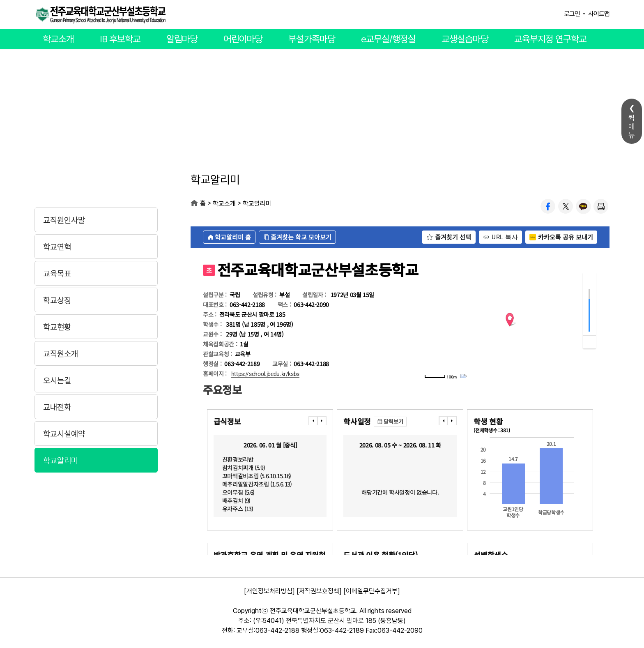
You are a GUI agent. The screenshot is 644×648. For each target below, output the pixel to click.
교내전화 (57, 407)
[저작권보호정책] (319, 591)
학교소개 (58, 39)
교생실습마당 (465, 39)
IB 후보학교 (120, 39)
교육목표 (57, 274)
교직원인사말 (64, 220)
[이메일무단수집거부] (372, 591)
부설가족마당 (312, 39)
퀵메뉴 (632, 126)
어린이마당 (243, 39)
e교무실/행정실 (388, 39)
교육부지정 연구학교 (550, 39)
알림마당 (182, 39)
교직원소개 (61, 354)
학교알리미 (61, 461)
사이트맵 (599, 14)
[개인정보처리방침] (269, 591)
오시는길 (57, 380)
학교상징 (57, 300)
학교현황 (57, 327)
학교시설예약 (64, 434)
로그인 (572, 14)
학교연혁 (57, 247)
